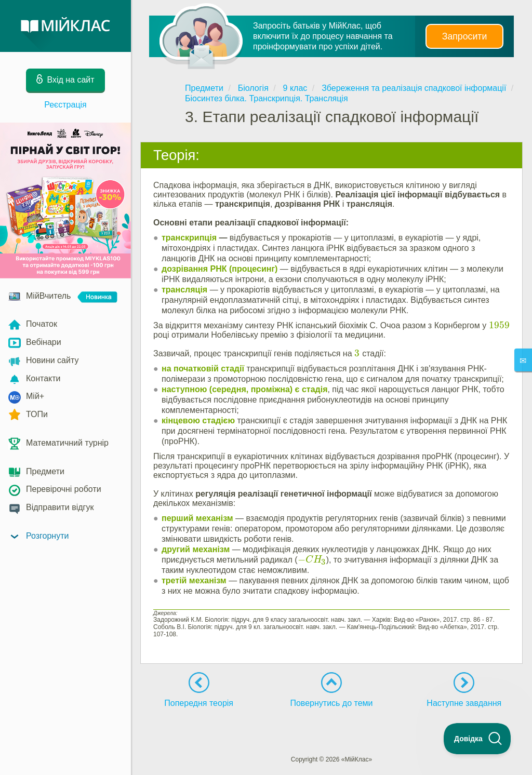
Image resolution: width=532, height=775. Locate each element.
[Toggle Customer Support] (477, 739)
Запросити (464, 36)
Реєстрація (65, 105)
